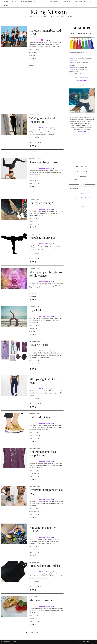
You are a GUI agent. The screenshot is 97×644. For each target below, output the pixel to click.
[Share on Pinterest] (36, 58)
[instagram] (80, 28)
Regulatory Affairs (82, 80)
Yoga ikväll (35, 310)
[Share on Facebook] (31, 58)
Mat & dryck (34, 524)
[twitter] (75, 28)
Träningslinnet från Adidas (45, 566)
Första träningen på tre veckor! (43, 529)
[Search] (94, 6)
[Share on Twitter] (33, 58)
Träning (7, 6)
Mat (91, 2)
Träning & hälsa (36, 159)
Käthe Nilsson (49, 12)
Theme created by (87, 642)
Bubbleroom (73, 62)
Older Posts (32, 633)
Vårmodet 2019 (80, 2)
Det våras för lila (39, 345)
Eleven (72, 70)
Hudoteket (73, 68)
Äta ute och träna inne (42, 600)
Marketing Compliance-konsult (82, 77)
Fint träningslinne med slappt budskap (43, 453)
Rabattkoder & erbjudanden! (33, 2)
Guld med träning (40, 417)
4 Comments (33, 297)
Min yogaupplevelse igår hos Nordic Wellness (46, 274)
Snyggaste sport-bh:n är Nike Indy (46, 491)
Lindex (72, 58)
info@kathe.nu (82, 132)
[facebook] (84, 28)
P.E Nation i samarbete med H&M (45, 32)
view (52, 128)
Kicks (71, 74)
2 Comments (33, 55)
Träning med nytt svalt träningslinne (42, 120)
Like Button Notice (45, 128)
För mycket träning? (41, 203)
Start (6, 2)
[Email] (89, 28)
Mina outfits (54, 2)
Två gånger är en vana (42, 238)
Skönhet (67, 2)
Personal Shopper (36, 27)
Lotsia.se (82, 196)
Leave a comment (35, 143)
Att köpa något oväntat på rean (44, 381)
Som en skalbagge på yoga (44, 162)
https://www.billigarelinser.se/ (82, 198)
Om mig (15, 2)
